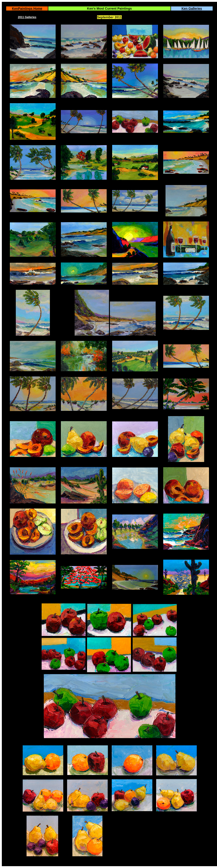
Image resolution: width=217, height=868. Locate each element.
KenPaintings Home (27, 8)
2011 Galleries (27, 17)
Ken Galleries (192, 8)
